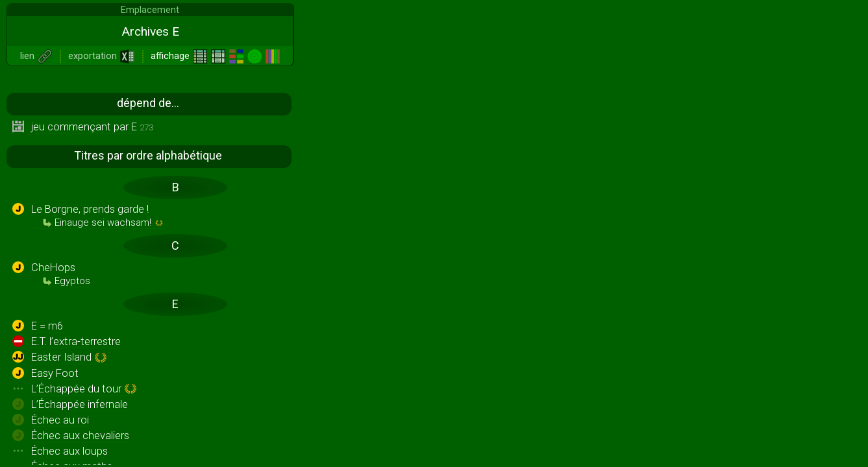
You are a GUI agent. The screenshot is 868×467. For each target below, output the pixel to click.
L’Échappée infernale (80, 404)
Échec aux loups (69, 451)
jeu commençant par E (92, 126)
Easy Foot (55, 373)
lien (36, 56)
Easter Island (69, 357)
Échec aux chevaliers (80, 435)
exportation (102, 56)
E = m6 (47, 326)
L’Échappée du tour (84, 389)
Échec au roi (60, 420)
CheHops (61, 274)
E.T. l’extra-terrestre (76, 341)
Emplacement (150, 10)
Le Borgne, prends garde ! (97, 215)
